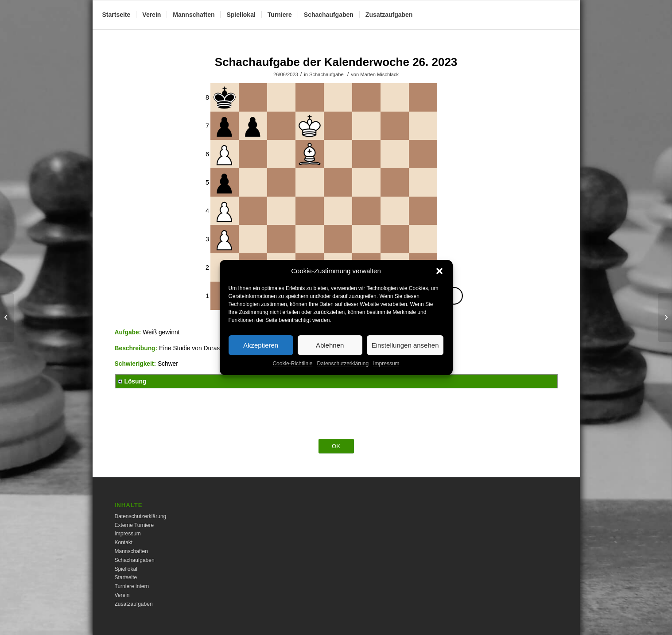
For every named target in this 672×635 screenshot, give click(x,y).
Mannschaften (131, 551)
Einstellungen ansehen (405, 356)
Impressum (386, 375)
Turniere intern (132, 586)
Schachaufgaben (135, 560)
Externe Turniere (134, 525)
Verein (122, 595)
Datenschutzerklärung (343, 375)
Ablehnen (330, 356)
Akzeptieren (261, 356)
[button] (439, 282)
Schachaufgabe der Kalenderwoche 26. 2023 (336, 62)
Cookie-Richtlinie (292, 375)
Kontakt (124, 542)
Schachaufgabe (326, 74)
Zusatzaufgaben (134, 604)
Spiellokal (126, 569)
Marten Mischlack (379, 74)
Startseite (126, 577)
